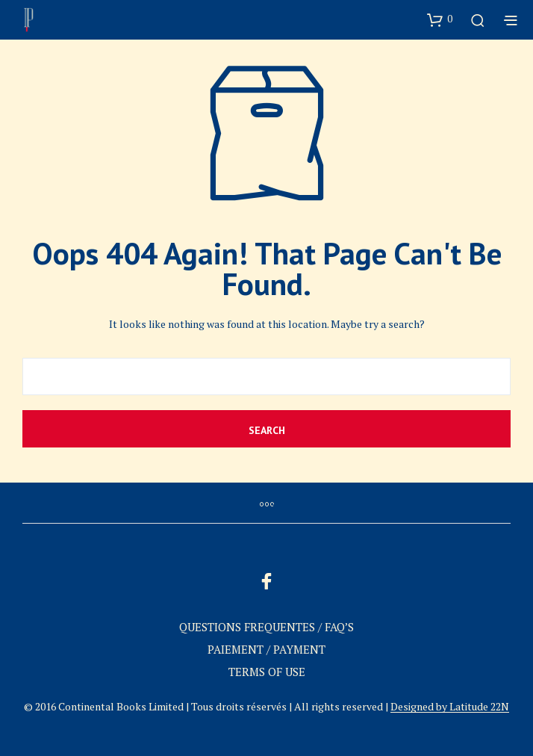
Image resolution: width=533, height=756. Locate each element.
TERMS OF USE (267, 672)
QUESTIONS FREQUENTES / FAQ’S (266, 627)
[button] (440, 19)
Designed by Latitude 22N (450, 707)
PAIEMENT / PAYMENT (266, 649)
